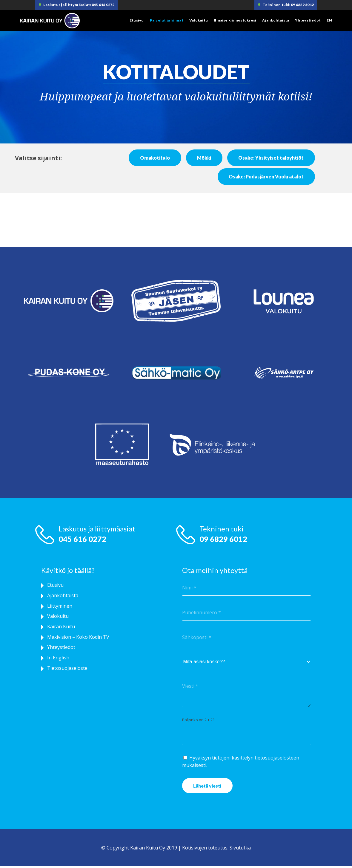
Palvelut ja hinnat (167, 20)
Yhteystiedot (308, 20)
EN (329, 20)
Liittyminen (60, 607)
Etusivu (137, 20)
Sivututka (240, 849)
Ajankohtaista (276, 20)
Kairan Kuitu (61, 629)
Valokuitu (199, 20)
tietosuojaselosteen (277, 758)
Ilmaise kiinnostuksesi (235, 20)
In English (58, 661)
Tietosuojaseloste (67, 672)
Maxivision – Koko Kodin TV (78, 640)
